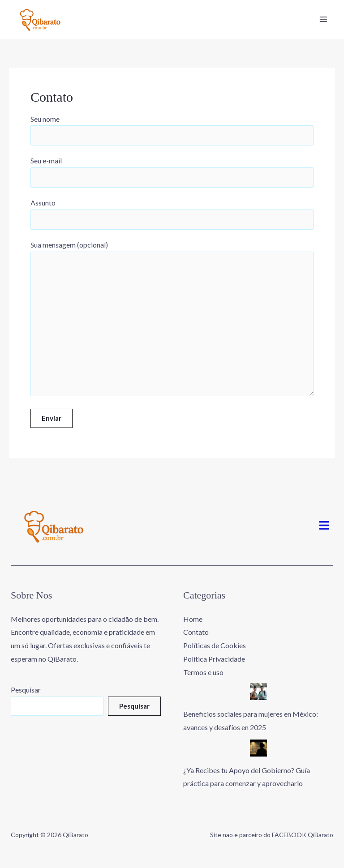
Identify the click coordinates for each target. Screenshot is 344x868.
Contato (196, 632)
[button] (324, 526)
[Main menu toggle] (323, 19)
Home (193, 619)
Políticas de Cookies (215, 645)
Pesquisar (26, 690)
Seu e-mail (172, 172)
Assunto (172, 214)
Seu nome (172, 130)
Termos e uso (203, 672)
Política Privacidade (214, 659)
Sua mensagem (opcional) (172, 320)
